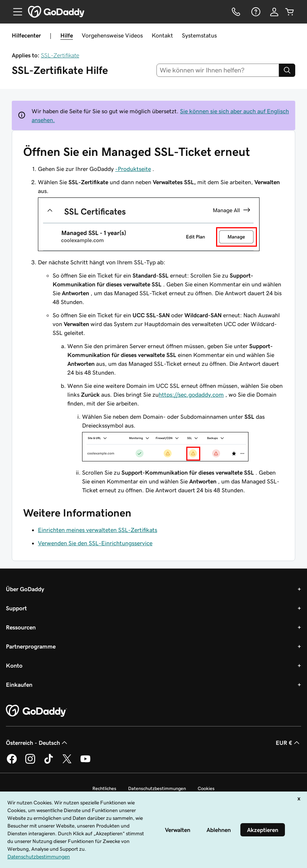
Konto (14, 665)
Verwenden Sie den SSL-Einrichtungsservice (95, 543)
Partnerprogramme (31, 646)
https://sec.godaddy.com (191, 394)
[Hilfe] (255, 12)
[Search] (287, 70)
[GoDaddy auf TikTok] (49, 762)
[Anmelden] (274, 12)
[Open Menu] (15, 12)
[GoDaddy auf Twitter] (67, 762)
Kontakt (162, 35)
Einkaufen (19, 685)
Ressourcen (21, 627)
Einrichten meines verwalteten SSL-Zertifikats (98, 530)
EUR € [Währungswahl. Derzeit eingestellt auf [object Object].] (288, 743)
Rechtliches (104, 788)
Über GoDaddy (25, 589)
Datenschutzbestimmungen (157, 788)
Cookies (206, 788)
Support (16, 608)
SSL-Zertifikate (60, 55)
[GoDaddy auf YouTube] (85, 762)
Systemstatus (199, 35)
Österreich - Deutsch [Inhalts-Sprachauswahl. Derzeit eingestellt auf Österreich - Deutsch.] (37, 743)
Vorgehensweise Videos (112, 35)
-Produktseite (133, 169)
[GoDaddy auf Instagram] (30, 762)
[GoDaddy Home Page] (36, 711)
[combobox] (218, 70)
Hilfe (67, 35)
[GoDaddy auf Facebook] (12, 762)
